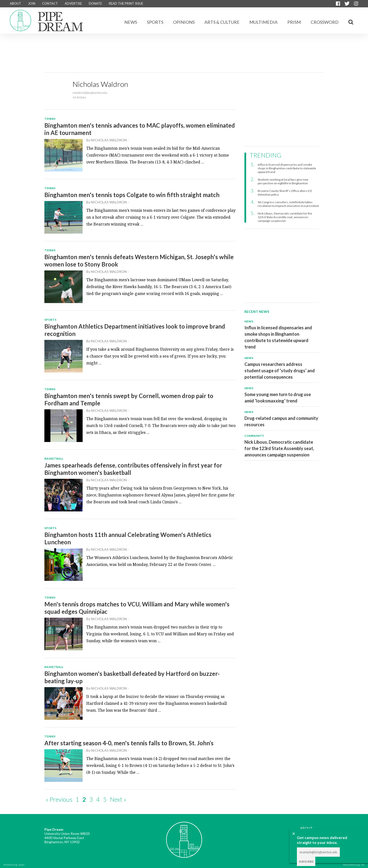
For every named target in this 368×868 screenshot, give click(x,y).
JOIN (32, 3)
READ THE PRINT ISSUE (126, 3)
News (131, 22)
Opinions (184, 22)
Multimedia (263, 22)
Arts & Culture (222, 22)
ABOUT (15, 3)
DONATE (95, 3)
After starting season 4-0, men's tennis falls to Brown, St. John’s (129, 743)
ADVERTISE (73, 3)
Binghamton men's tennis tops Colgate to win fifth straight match (132, 195)
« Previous (59, 799)
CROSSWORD (325, 22)
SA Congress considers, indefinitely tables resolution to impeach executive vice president (288, 204)
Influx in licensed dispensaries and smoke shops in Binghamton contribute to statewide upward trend (287, 168)
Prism (294, 22)
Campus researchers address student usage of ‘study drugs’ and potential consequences (280, 371)
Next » (118, 799)
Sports (155, 22)
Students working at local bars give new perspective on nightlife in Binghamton (283, 181)
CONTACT (50, 3)
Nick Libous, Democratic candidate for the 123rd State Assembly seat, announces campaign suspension (285, 217)
